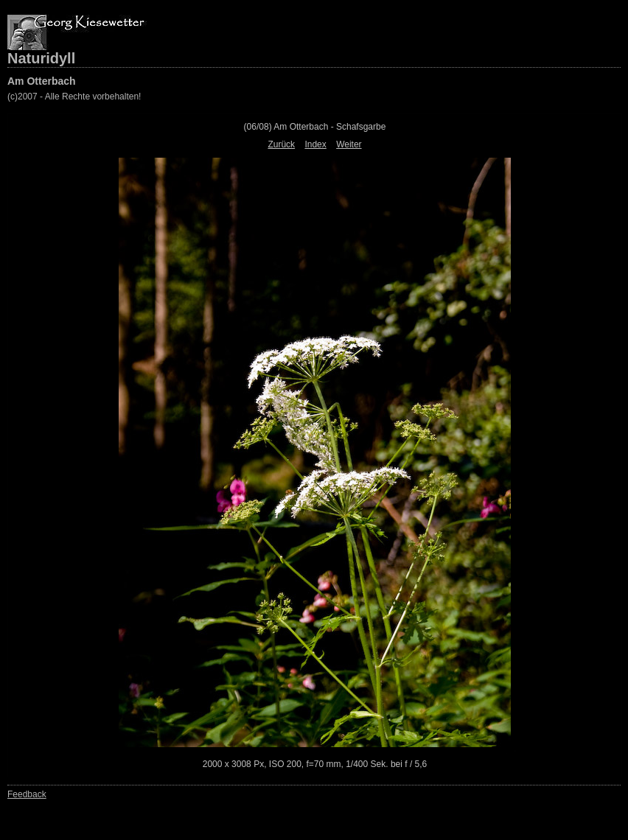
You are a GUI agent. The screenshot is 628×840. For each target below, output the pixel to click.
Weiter (349, 144)
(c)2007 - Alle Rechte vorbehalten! (74, 97)
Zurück (281, 144)
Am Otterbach (42, 81)
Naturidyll (41, 58)
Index (315, 144)
